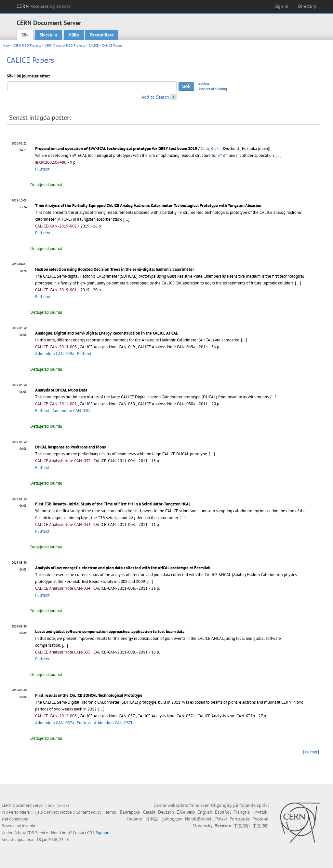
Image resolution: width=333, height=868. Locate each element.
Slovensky (203, 826)
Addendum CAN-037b (114, 723)
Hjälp (74, 35)
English (205, 812)
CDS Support (98, 833)
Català (149, 812)
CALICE (93, 45)
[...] (279, 155)
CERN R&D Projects (27, 45)
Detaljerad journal (46, 185)
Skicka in (48, 35)
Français (242, 812)
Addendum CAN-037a (54, 723)
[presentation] (223, 155)
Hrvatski (260, 812)
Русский (260, 819)
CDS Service (37, 833)
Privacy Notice (59, 812)
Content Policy (89, 812)
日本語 (152, 819)
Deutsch (166, 812)
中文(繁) (260, 826)
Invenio (28, 826)
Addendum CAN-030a (72, 411)
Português (240, 819)
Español (223, 812)
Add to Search (155, 97)
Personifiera (102, 35)
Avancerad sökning (213, 89)
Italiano (135, 819)
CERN (44, 6)
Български (130, 812)
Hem (7, 45)
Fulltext (42, 169)
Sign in (281, 6)
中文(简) (242, 826)
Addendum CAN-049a (55, 354)
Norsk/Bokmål (199, 819)
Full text (43, 233)
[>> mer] (311, 752)
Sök (25, 35)
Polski (221, 819)
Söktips (204, 83)
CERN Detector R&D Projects (65, 45)
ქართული (172, 819)
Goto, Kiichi (211, 149)
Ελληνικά (186, 812)
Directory (307, 6)
